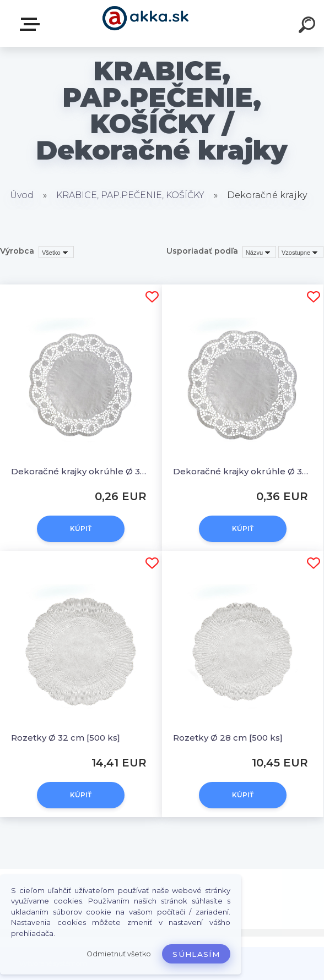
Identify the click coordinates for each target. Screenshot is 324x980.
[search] (309, 26)
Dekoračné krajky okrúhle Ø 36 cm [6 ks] (243, 471)
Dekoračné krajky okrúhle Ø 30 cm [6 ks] (81, 471)
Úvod (22, 195)
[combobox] (259, 252)
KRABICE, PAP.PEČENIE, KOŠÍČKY (130, 195)
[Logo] (146, 23)
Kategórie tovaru (32, 24)
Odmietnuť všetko (119, 954)
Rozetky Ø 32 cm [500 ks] (66, 738)
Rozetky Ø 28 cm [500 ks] (228, 738)
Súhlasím (196, 954)
